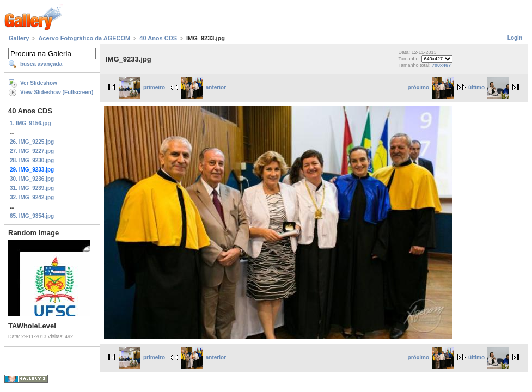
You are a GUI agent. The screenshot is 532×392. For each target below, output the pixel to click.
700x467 (441, 65)
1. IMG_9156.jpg (30, 123)
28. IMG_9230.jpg (32, 160)
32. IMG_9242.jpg (32, 197)
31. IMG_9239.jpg (32, 188)
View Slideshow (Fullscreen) (57, 92)
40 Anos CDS (158, 38)
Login (515, 38)
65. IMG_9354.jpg (32, 216)
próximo (431, 87)
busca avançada (41, 64)
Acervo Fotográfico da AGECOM (84, 38)
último (489, 87)
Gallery (19, 38)
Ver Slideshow (39, 83)
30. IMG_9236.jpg (32, 179)
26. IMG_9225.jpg (32, 142)
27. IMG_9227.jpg (32, 151)
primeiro (142, 87)
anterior (204, 87)
